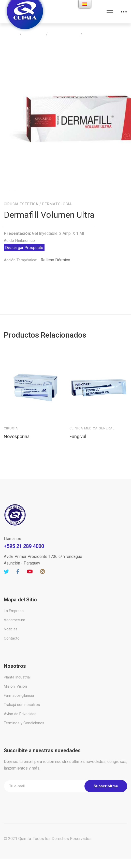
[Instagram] (42, 565)
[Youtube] (30, 565)
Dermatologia (57, 198)
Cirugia (11, 422)
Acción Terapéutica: (20, 254)
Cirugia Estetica (64, 34)
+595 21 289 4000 (24, 540)
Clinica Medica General (92, 422)
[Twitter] (6, 565)
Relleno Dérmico (55, 254)
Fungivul (78, 430)
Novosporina (17, 430)
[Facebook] (18, 565)
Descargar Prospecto (24, 241)
